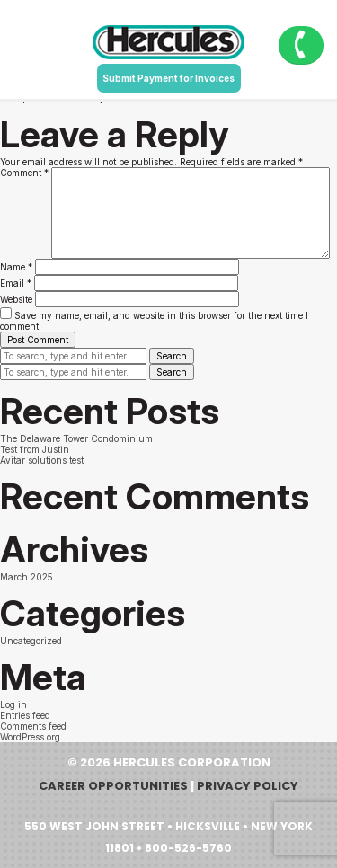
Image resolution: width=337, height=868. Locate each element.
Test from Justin (35, 449)
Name (16, 267)
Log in (13, 704)
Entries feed (25, 715)
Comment (24, 173)
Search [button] (172, 356)
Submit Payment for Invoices (168, 78)
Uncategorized (31, 641)
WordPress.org (30, 737)
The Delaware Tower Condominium (76, 438)
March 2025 (27, 577)
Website (16, 299)
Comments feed (33, 726)
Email (16, 283)
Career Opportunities (113, 786)
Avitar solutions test (42, 460)
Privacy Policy (248, 786)
